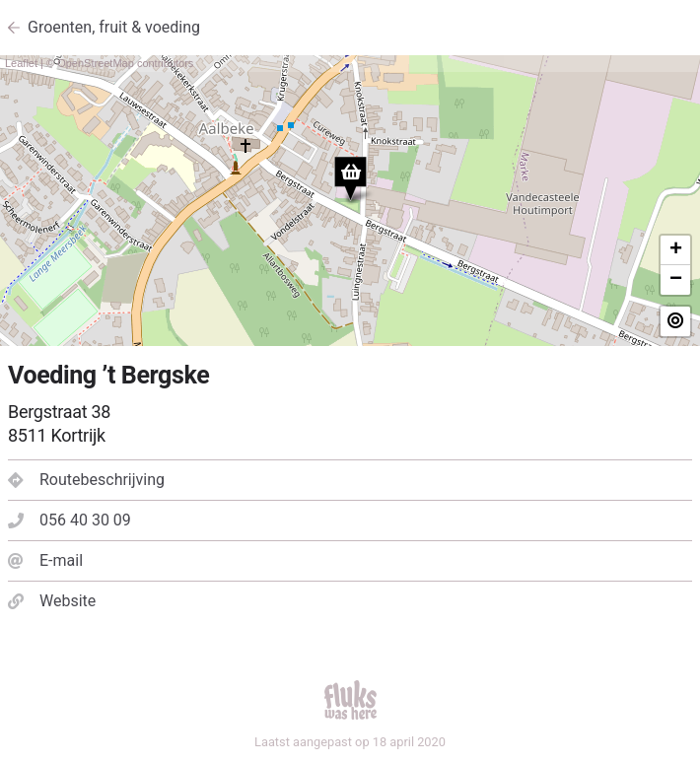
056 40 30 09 (70, 520)
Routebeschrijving (86, 480)
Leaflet (21, 63)
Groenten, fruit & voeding (114, 27)
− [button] (676, 280)
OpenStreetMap (96, 63)
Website (52, 601)
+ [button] (676, 250)
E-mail (45, 560)
